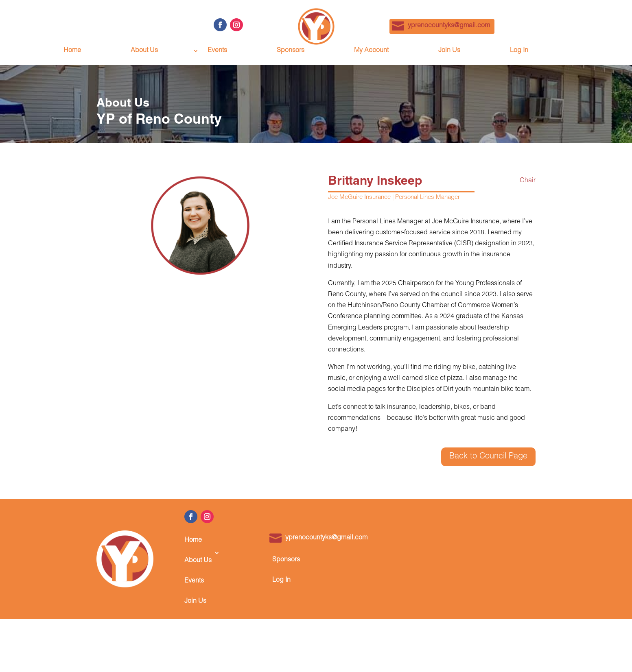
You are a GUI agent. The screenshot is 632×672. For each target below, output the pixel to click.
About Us (144, 51)
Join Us (449, 51)
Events (217, 51)
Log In (519, 51)
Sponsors (291, 51)
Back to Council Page (488, 457)
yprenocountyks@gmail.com (449, 26)
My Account (371, 51)
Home (72, 51)
